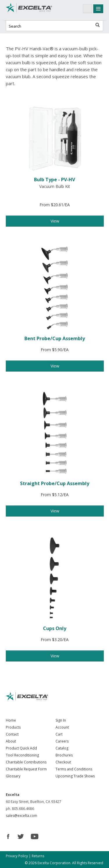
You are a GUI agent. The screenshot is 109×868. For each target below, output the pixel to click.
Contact (12, 734)
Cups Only (55, 628)
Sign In (61, 720)
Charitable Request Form (26, 769)
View (55, 221)
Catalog (62, 748)
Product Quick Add (21, 748)
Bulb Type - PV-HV (54, 180)
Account (62, 727)
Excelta (29, 10)
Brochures (64, 755)
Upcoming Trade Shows (75, 776)
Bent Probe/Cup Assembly (55, 338)
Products (13, 727)
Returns (38, 856)
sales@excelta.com (22, 816)
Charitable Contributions (26, 762)
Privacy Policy (17, 856)
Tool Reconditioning (22, 755)
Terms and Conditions (74, 769)
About (11, 741)
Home (11, 720)
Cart (59, 734)
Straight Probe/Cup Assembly (55, 483)
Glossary (13, 776)
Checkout (63, 762)
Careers (62, 741)
